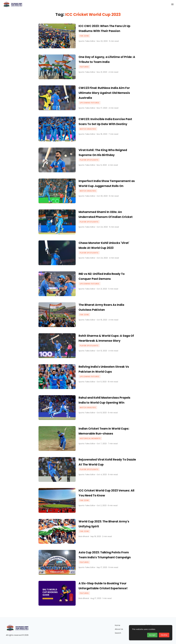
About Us (119, 629)
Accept (152, 635)
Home (118, 625)
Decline (164, 635)
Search (118, 633)
